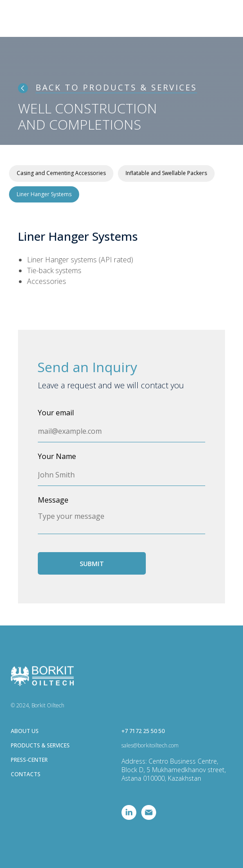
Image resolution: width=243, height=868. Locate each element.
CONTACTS (26, 774)
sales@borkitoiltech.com (150, 745)
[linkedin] (129, 817)
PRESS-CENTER (29, 760)
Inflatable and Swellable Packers (166, 173)
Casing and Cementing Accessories (61, 173)
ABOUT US (25, 731)
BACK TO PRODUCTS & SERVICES (116, 87)
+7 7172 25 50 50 (143, 731)
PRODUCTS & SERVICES (40, 745)
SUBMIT (92, 564)
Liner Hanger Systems (44, 194)
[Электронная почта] (149, 817)
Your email (56, 413)
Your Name (57, 456)
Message (53, 500)
